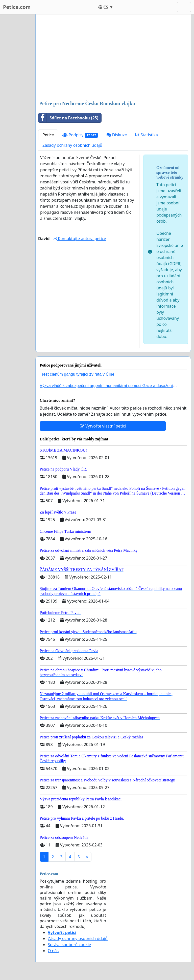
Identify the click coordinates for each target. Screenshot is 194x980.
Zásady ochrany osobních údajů (72, 145)
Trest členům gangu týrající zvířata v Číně (77, 374)
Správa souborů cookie (69, 945)
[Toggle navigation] (184, 7)
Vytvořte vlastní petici (103, 426)
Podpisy (80, 135)
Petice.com (17, 7)
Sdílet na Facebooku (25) (68, 118)
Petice (48, 135)
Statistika (147, 135)
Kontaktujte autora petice (79, 239)
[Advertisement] (113, 58)
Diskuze (117, 135)
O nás (53, 951)
